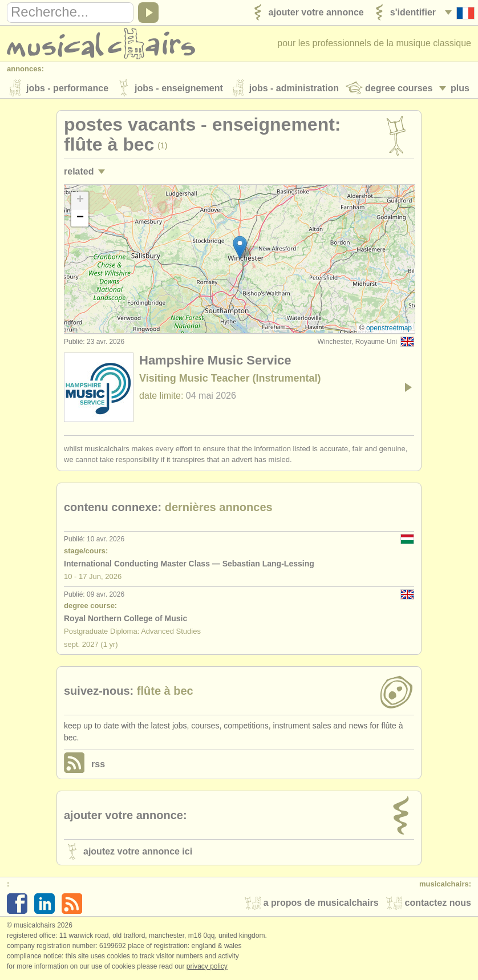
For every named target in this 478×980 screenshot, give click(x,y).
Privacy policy (207, 968)
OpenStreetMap (389, 330)
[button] (240, 249)
